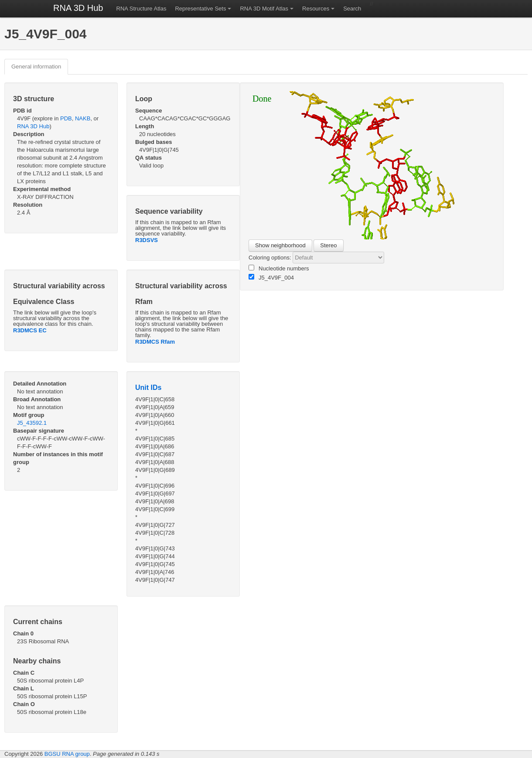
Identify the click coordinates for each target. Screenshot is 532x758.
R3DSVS (147, 240)
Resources (316, 9)
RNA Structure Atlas (142, 9)
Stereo (328, 245)
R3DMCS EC (30, 330)
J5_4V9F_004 (271, 277)
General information (36, 67)
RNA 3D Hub (78, 8)
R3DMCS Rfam (155, 342)
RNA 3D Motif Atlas (264, 9)
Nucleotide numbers (279, 268)
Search (352, 9)
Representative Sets (200, 9)
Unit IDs (148, 388)
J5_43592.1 (32, 423)
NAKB (83, 118)
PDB (66, 118)
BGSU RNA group (67, 754)
